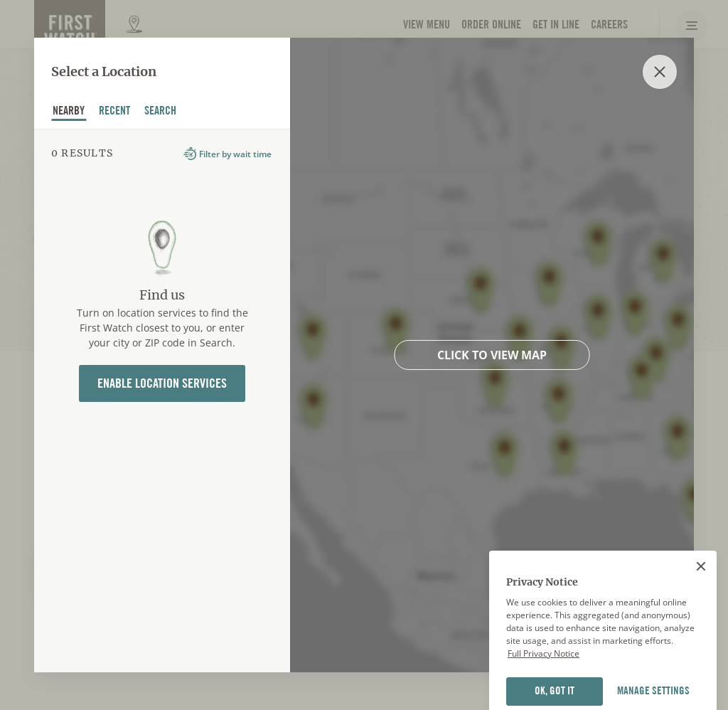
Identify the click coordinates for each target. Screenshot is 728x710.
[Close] (701, 590)
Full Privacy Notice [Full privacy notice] (544, 678)
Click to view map (492, 355)
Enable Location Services (162, 383)
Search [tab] (161, 112)
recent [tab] (115, 112)
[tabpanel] (162, 401)
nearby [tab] (69, 112)
